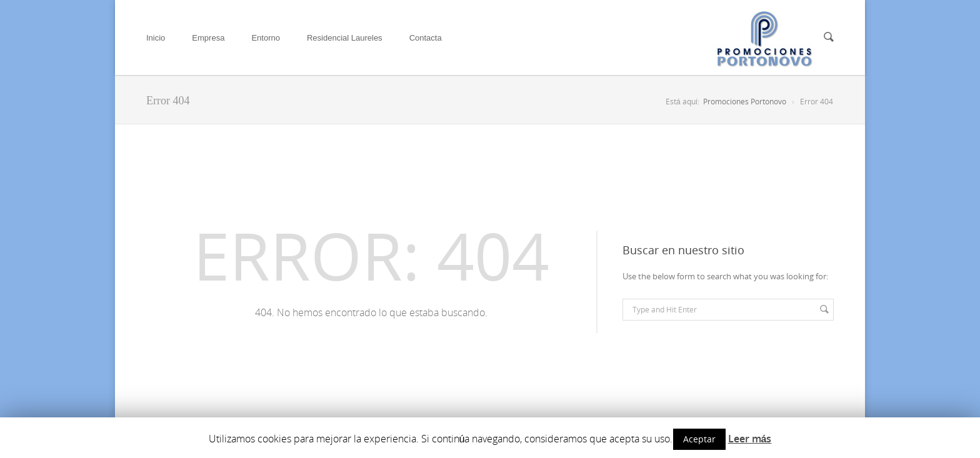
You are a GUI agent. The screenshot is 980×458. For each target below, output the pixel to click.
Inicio (156, 38)
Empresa (208, 38)
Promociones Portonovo (745, 102)
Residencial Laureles (345, 38)
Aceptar (699, 439)
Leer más (750, 439)
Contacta (426, 38)
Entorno (266, 38)
